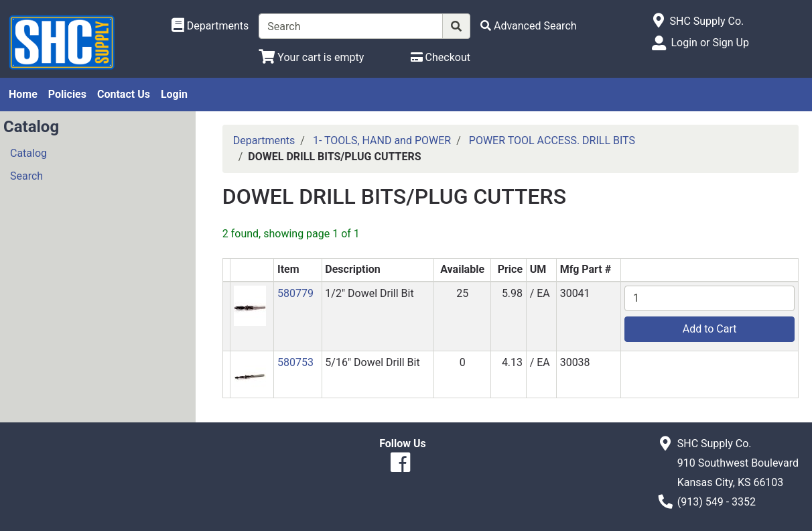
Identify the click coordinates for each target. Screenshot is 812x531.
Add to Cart (710, 329)
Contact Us (124, 94)
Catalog (28, 153)
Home (23, 94)
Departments (264, 140)
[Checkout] (441, 57)
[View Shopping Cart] (311, 57)
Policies (67, 94)
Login (174, 94)
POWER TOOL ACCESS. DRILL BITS (552, 140)
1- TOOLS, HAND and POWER (382, 140)
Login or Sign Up (709, 43)
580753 (295, 362)
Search (26, 176)
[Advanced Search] (529, 26)
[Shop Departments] (210, 26)
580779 (295, 293)
